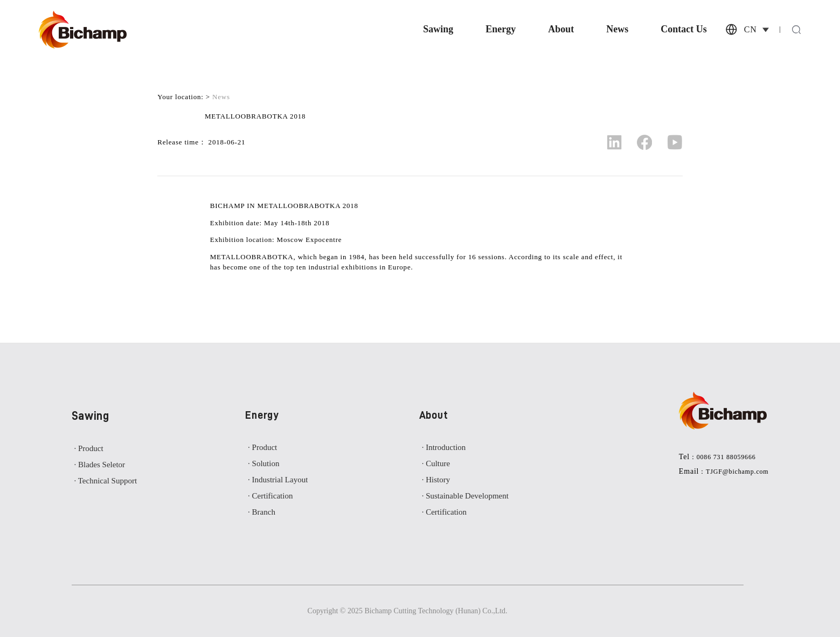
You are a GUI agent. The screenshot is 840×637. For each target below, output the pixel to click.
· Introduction (444, 447)
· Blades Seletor (100, 465)
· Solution (263, 463)
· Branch (262, 512)
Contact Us (684, 30)
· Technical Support (106, 481)
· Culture (436, 463)
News (617, 30)
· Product (89, 448)
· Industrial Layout (278, 480)
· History (436, 480)
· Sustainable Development (465, 496)
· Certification (270, 496)
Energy (501, 30)
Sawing (438, 30)
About (561, 30)
